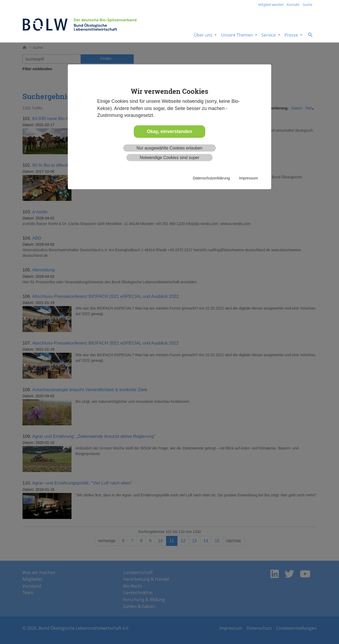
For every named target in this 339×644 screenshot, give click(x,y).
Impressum (249, 178)
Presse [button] (292, 35)
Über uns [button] (204, 35)
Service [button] (269, 35)
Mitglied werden (271, 5)
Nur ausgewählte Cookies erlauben (169, 148)
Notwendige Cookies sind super (169, 158)
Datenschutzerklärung (211, 178)
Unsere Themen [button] (237, 35)
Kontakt (293, 5)
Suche (307, 5)
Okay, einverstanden (170, 131)
